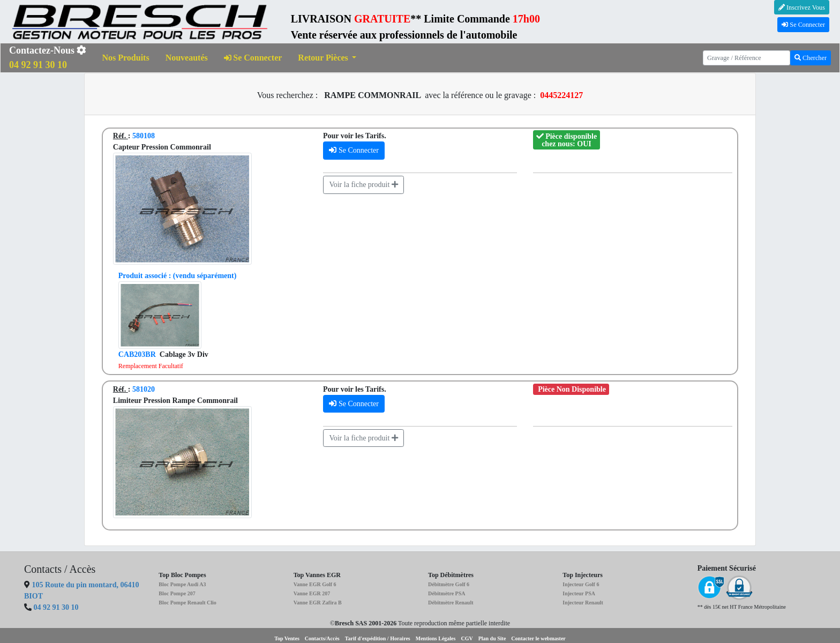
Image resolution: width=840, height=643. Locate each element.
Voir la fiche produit (363, 185)
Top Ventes (287, 638)
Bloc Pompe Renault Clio (187, 603)
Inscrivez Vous (802, 8)
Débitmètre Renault (451, 603)
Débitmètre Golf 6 (449, 584)
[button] (327, 58)
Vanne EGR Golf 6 (315, 584)
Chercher (811, 58)
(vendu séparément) (178, 276)
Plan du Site (492, 638)
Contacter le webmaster (538, 638)
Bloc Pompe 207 (177, 593)
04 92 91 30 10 (56, 607)
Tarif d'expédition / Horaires (378, 638)
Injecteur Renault (583, 603)
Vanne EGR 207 (312, 593)
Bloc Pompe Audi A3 (182, 584)
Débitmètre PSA (447, 593)
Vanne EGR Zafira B (318, 603)
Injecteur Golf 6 (581, 584)
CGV (467, 638)
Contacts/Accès (322, 638)
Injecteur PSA (579, 593)
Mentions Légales (436, 638)
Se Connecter (803, 25)
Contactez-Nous (48, 58)
